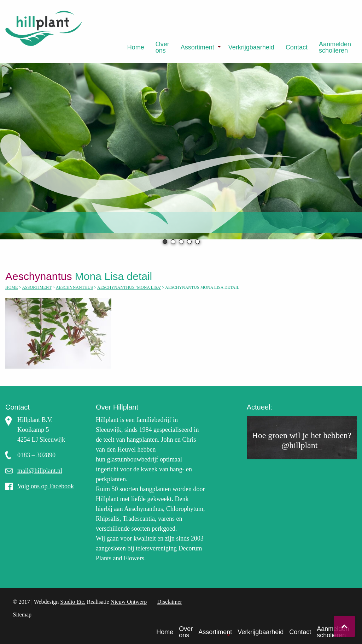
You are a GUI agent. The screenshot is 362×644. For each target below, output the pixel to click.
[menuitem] (136, 47)
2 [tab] (173, 242)
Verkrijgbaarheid (251, 47)
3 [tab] (181, 242)
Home (136, 47)
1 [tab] (165, 242)
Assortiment (197, 47)
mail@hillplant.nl (40, 471)
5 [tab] (197, 242)
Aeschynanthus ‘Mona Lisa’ (129, 287)
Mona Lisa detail (82, 276)
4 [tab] (189, 242)
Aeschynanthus (74, 287)
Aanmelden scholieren (335, 47)
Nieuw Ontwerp (129, 602)
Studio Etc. (73, 602)
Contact (297, 47)
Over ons (162, 47)
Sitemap (22, 615)
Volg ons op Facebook (46, 486)
